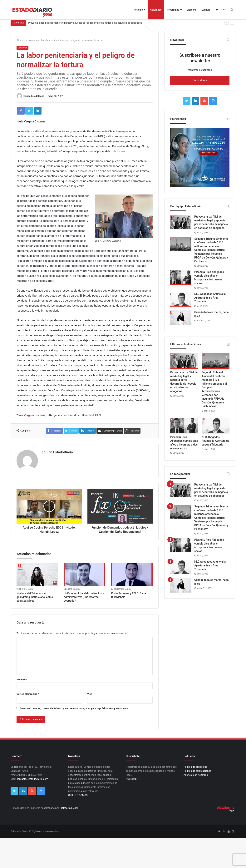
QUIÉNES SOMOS (78, 795)
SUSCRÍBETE (133, 779)
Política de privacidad (195, 767)
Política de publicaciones (197, 771)
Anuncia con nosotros (196, 775)
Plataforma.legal (69, 808)
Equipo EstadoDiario (34, 96)
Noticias (138, 10)
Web (90, 694)
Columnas (156, 10)
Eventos (206, 10)
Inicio (21, 40)
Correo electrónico (28, 694)
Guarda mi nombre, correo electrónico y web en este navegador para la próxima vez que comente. (74, 708)
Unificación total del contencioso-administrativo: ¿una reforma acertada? (84, 597)
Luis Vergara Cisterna (32, 415)
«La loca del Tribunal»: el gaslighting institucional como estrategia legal (35, 597)
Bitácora (192, 10)
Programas (173, 10)
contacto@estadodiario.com (32, 779)
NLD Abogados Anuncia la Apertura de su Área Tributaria (210, 298)
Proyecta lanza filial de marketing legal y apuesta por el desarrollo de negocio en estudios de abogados (85, 23)
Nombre (22, 680)
